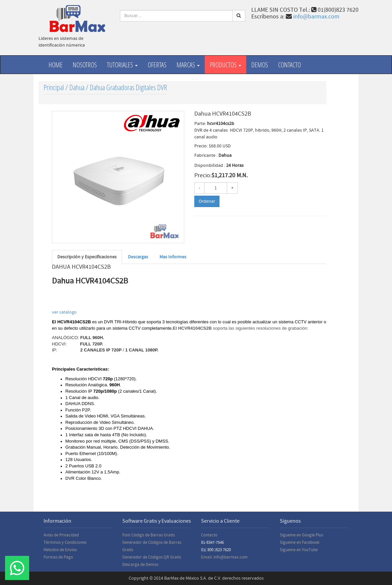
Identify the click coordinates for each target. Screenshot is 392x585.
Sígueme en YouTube (299, 550)
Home (56, 65)
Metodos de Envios (60, 550)
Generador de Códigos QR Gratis (152, 557)
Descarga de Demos (140, 565)
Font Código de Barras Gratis (148, 535)
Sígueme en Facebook (300, 542)
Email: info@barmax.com (224, 557)
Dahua (77, 87)
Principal (54, 87)
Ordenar (207, 201)
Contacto (289, 65)
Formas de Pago (58, 557)
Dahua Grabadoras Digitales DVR (128, 87)
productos (225, 65)
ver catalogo (65, 312)
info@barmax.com (316, 17)
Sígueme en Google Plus (301, 535)
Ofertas (157, 65)
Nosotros (85, 65)
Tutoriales (122, 65)
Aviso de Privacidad (61, 535)
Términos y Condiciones (65, 542)
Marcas (188, 65)
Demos (260, 65)
